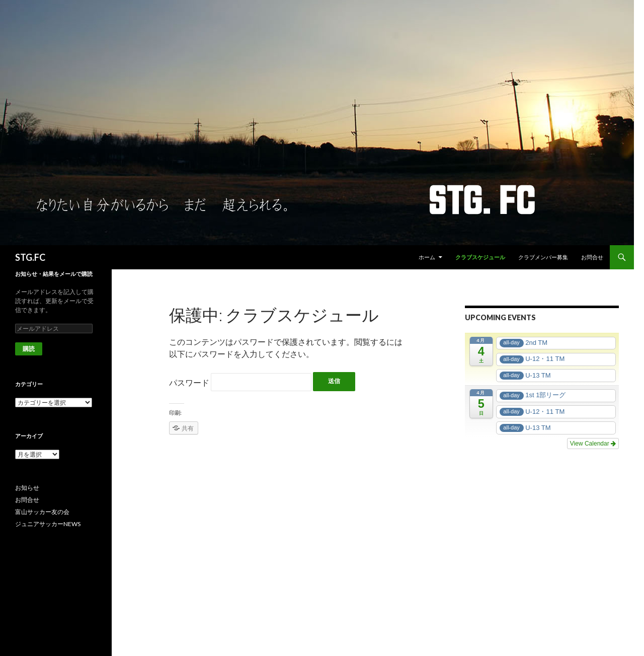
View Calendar (593, 444)
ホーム (427, 257)
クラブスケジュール (480, 257)
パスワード (240, 382)
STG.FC (30, 257)
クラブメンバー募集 (543, 257)
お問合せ (592, 257)
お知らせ (27, 488)
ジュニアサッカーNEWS (48, 524)
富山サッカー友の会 (42, 512)
